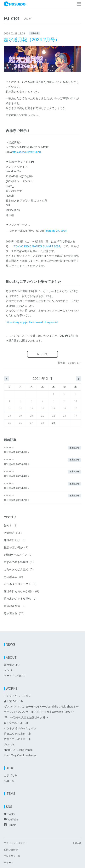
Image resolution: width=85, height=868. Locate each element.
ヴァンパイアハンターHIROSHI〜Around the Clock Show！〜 (41, 707)
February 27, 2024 (55, 231)
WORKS (12, 689)
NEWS (10, 645)
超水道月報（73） (15, 613)
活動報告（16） (14, 533)
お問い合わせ (11, 850)
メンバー (9, 670)
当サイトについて (15, 676)
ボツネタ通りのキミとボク (20, 728)
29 (53, 423)
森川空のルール (13, 701)
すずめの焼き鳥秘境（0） (20, 562)
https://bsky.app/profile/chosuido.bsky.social (32, 322)
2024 (37, 379)
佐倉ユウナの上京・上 (17, 734)
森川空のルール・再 (16, 723)
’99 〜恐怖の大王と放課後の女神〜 (26, 717)
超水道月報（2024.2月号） (32, 40)
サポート (8, 863)
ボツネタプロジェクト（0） (21, 584)
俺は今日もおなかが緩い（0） (22, 591)
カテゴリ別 (11, 775)
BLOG (10, 768)
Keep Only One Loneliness (20, 755)
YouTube (11, 820)
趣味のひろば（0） (15, 540)
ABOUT (11, 658)
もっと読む (42, 354)
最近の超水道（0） (15, 606)
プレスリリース (12, 856)
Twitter (10, 814)
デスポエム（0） (14, 577)
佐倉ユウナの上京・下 (17, 739)
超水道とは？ (12, 665)
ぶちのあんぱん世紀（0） (20, 569)
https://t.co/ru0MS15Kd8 (26, 152)
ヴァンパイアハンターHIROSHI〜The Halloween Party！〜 (40, 712)
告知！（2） (11, 525)
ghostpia (9, 744)
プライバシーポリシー (15, 843)
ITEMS (11, 794)
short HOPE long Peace (18, 750)
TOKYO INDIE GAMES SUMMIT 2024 (37, 246)
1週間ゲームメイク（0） (19, 555)
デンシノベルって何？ (17, 696)
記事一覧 (9, 781)
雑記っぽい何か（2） (17, 547)
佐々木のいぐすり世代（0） (21, 599)
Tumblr (10, 825)
